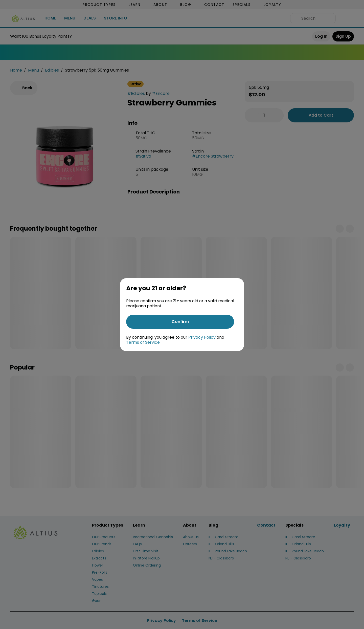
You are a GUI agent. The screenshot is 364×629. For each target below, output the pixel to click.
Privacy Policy (202, 337)
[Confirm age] (180, 322)
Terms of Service (143, 342)
